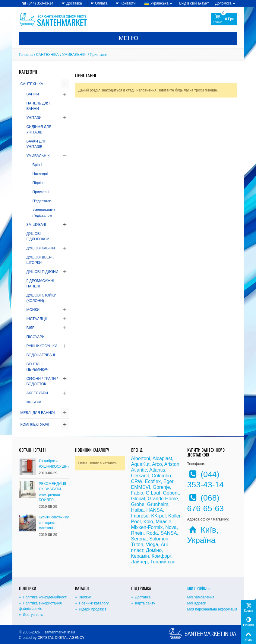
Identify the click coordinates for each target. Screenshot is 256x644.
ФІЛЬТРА (34, 402)
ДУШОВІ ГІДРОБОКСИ (38, 236)
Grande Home (163, 499)
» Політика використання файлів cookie (40, 606)
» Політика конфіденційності (43, 597)
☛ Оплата (99, 3)
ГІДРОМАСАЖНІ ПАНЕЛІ (40, 284)
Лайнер (139, 562)
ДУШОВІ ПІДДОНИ (43, 272)
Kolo (148, 522)
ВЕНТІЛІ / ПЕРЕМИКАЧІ (38, 367)
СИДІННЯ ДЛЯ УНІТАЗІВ (39, 130)
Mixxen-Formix (147, 527)
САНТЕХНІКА (47, 55)
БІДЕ (31, 328)
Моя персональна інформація (212, 609)
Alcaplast (162, 458)
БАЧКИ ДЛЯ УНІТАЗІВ (36, 144)
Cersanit (140, 476)
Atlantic (139, 470)
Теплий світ (163, 562)
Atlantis (157, 470)
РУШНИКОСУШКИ (42, 346)
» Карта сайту (143, 603)
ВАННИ (33, 94)
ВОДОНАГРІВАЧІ (41, 355)
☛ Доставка (72, 3)
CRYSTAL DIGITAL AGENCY (61, 638)
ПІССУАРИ (36, 337)
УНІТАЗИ (34, 118)
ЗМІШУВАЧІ (36, 225)
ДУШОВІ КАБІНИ (41, 248)
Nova (171, 527)
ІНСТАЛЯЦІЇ (37, 319)
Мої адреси (197, 603)
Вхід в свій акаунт (194, 3)
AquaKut (140, 464)
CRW (137, 481)
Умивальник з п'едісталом (44, 213)
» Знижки (83, 597)
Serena (139, 539)
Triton (137, 545)
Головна (26, 55)
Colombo (161, 476)
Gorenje (161, 487)
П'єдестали (42, 201)
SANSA (169, 533)
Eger (168, 481)
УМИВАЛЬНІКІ (74, 55)
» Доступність (31, 615)
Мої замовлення (201, 597)
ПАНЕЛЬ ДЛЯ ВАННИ (38, 106)
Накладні (40, 174)
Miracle (163, 522)
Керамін (140, 556)
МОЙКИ (33, 310)
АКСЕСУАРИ (37, 393)
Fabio (137, 493)
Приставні (41, 192)
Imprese (140, 516)
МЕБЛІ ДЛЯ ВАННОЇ (38, 413)
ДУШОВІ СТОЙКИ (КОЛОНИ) (42, 298)
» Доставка (141, 597)
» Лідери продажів (91, 609)
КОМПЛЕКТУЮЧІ (35, 425)
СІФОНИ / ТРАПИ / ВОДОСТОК (42, 381)
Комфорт (161, 556)
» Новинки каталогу (92, 603)
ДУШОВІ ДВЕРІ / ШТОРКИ (41, 260)
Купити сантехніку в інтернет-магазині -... (54, 523)
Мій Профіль (198, 588)
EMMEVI (141, 487)
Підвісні (39, 183)
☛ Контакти (126, 3)
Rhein (137, 533)
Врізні (37, 165)
